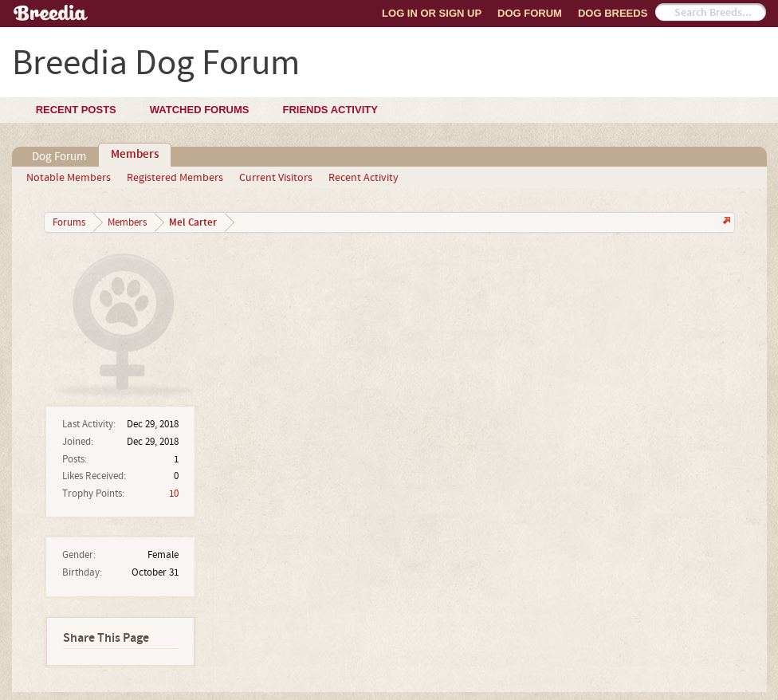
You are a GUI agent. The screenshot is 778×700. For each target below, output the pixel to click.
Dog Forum (530, 13)
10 (174, 494)
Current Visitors (276, 178)
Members (135, 155)
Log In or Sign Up (432, 13)
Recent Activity (363, 178)
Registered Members (175, 178)
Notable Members (69, 178)
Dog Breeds (613, 13)
